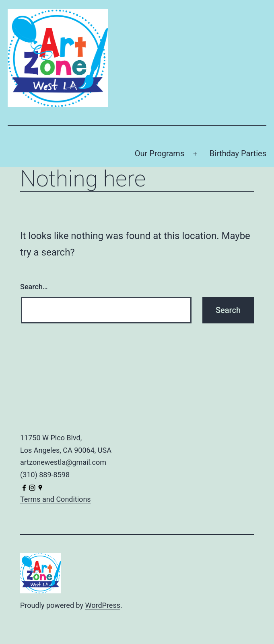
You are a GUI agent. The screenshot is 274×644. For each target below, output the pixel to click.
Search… (34, 287)
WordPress (103, 605)
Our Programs (160, 153)
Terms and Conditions (56, 499)
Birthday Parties (238, 153)
